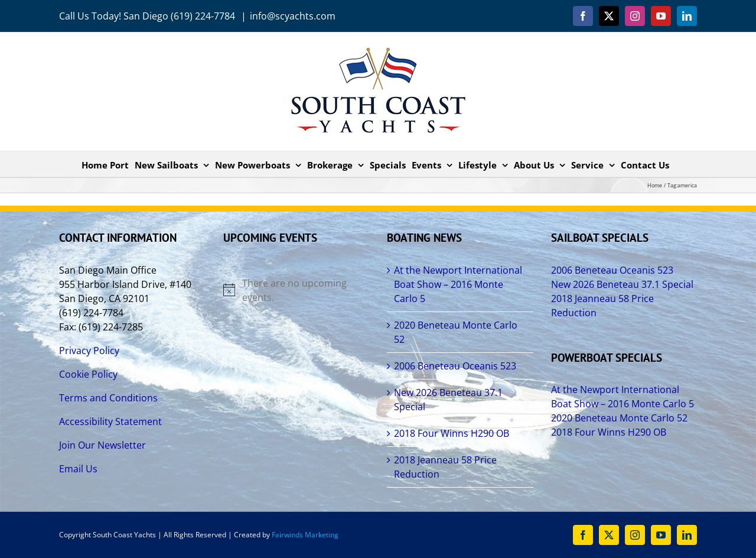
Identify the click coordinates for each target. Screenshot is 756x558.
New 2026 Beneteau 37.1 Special (448, 400)
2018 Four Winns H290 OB (452, 433)
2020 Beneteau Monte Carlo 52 (456, 332)
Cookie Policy (88, 374)
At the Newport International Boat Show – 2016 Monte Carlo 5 (458, 284)
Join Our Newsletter (102, 445)
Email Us (78, 469)
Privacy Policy (89, 351)
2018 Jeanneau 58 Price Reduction (445, 467)
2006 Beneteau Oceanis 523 (455, 366)
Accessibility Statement (110, 421)
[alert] (296, 290)
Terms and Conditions (108, 398)
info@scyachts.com (293, 16)
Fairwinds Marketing (305, 535)
